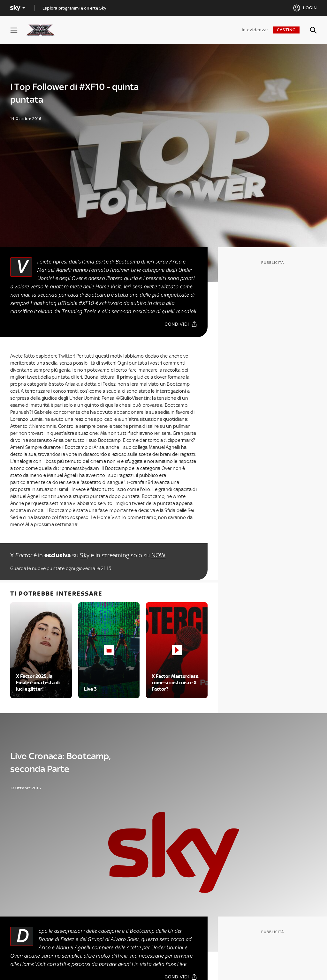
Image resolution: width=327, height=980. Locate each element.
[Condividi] (181, 324)
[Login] (305, 8)
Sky (85, 555)
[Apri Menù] (18, 30)
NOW (159, 555)
